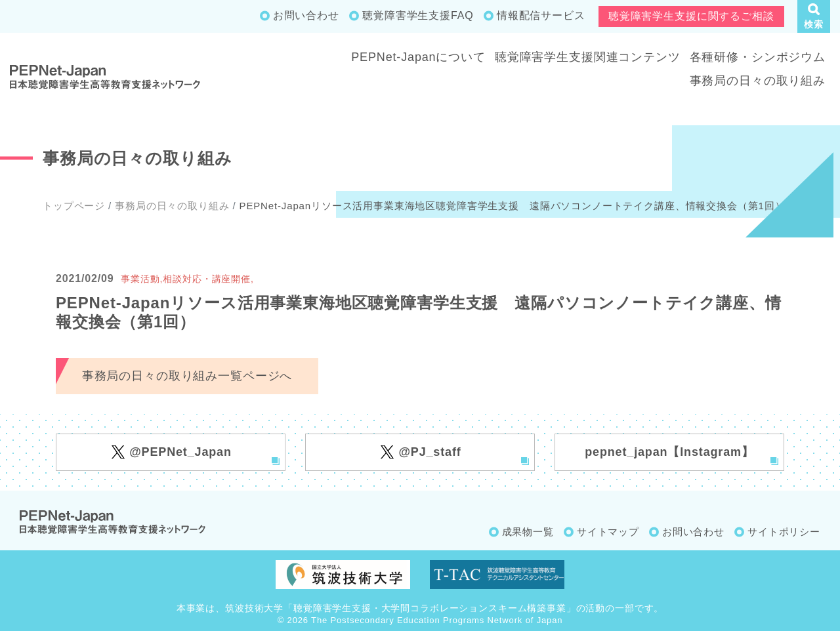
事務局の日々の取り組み (758, 81)
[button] (814, 16)
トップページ (74, 206)
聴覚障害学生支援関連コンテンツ (588, 57)
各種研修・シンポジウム (758, 57)
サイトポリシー (784, 532)
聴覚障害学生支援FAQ (418, 15)
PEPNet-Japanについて (418, 57)
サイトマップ (608, 532)
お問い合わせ (306, 15)
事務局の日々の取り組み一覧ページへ (187, 376)
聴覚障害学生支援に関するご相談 (691, 16)
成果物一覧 (528, 532)
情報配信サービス (541, 15)
